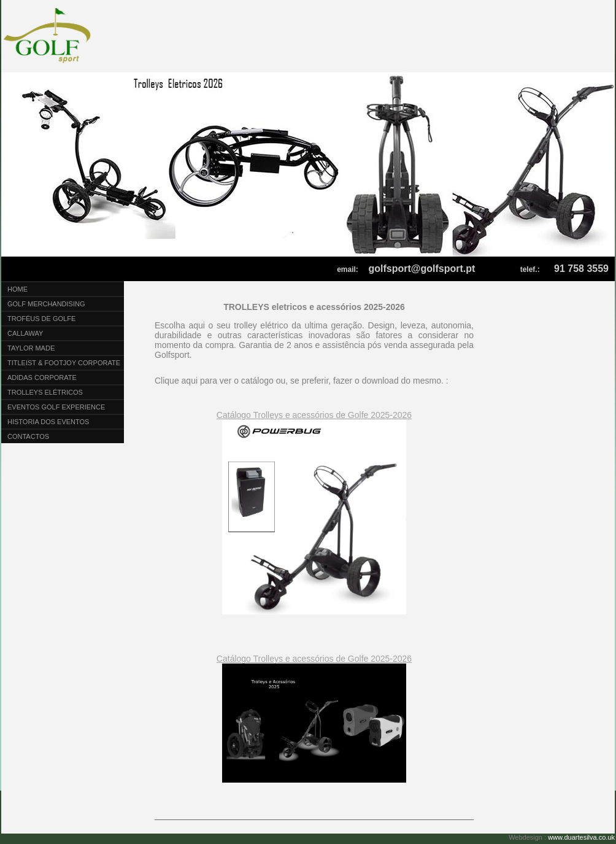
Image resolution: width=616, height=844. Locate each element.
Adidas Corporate (42, 377)
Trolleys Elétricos (45, 392)
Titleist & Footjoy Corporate (64, 363)
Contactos (28, 436)
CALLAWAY (25, 333)
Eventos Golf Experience (56, 407)
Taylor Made (31, 348)
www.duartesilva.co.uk (581, 837)
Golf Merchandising (46, 304)
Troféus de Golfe (41, 319)
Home (17, 289)
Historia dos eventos (48, 422)
